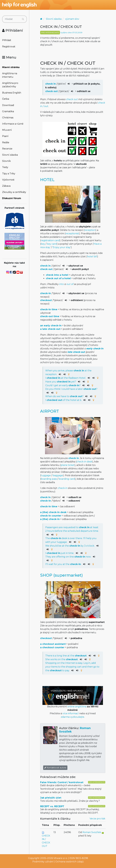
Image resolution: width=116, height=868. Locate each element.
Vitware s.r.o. (61, 858)
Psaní (5, 136)
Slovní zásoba (10, 155)
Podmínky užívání (43, 862)
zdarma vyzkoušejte (72, 717)
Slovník (6, 161)
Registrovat (9, 47)
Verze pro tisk (97, 819)
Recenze (7, 149)
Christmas (8, 118)
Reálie (6, 142)
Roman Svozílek (92, 832)
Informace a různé (13, 124)
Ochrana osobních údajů (70, 862)
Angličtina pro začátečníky (10, 85)
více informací (71, 713)
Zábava (6, 186)
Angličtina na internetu (10, 75)
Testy (5, 167)
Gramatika (8, 111)
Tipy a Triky (9, 174)
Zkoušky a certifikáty (14, 192)
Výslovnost (8, 180)
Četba (6, 99)
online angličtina (77, 707)
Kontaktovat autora (55, 768)
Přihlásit (7, 40)
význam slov (72, 19)
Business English (12, 93)
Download (8, 105)
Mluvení (7, 130)
